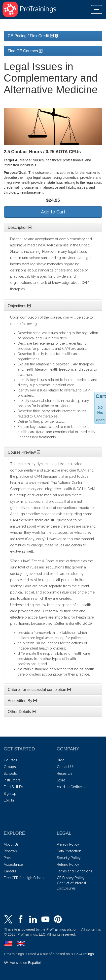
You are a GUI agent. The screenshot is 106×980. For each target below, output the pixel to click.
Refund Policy (68, 864)
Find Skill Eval (15, 787)
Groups (10, 767)
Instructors (12, 780)
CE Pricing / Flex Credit (31, 36)
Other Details (22, 712)
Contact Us (66, 767)
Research (64, 773)
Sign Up (10, 794)
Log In (9, 800)
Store (61, 780)
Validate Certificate (72, 787)
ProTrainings (56, 929)
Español (34, 963)
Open (100, 420)
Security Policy (69, 858)
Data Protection (69, 851)
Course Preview (24, 452)
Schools (10, 773)
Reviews (10, 851)
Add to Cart (53, 212)
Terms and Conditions (74, 871)
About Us (11, 844)
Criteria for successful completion (39, 690)
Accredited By (22, 701)
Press (8, 858)
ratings (82, 954)
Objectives (19, 306)
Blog (61, 760)
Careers (10, 871)
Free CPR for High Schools (25, 878)
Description (20, 227)
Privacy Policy (68, 844)
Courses (10, 760)
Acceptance (13, 864)
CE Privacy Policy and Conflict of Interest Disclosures (74, 883)
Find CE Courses (25, 51)
